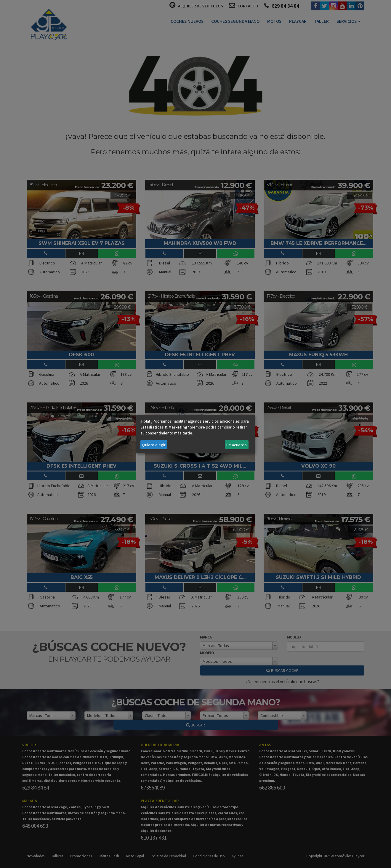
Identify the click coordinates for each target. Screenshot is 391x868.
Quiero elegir (154, 445)
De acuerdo (237, 445)
